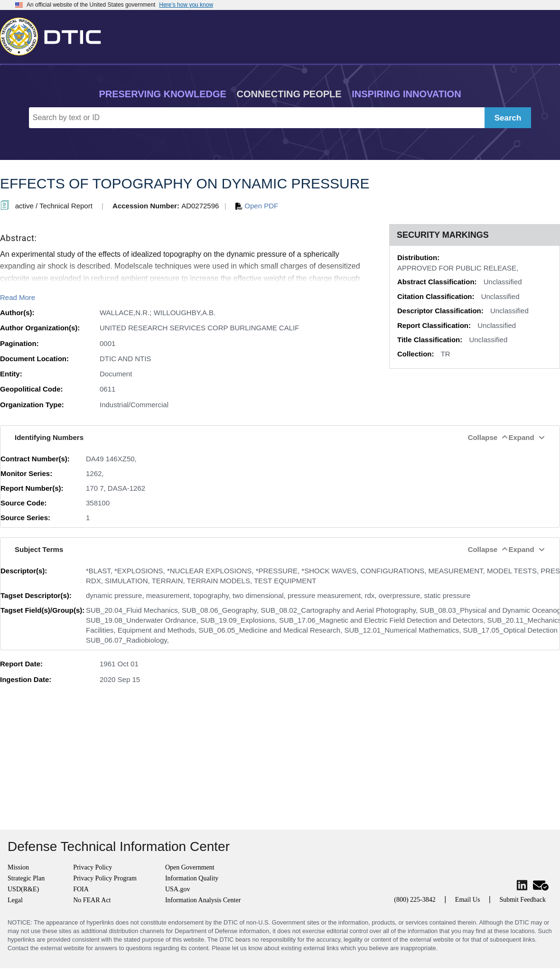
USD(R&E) (23, 889)
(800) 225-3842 (415, 900)
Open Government (190, 867)
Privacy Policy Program (105, 878)
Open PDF (257, 206)
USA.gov (178, 889)
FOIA (81, 889)
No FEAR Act (92, 900)
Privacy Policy (93, 867)
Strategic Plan (26, 878)
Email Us (468, 900)
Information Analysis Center (203, 900)
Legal (15, 900)
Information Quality (192, 878)
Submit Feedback (523, 900)
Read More (18, 297)
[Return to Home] (55, 35)
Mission (18, 867)
